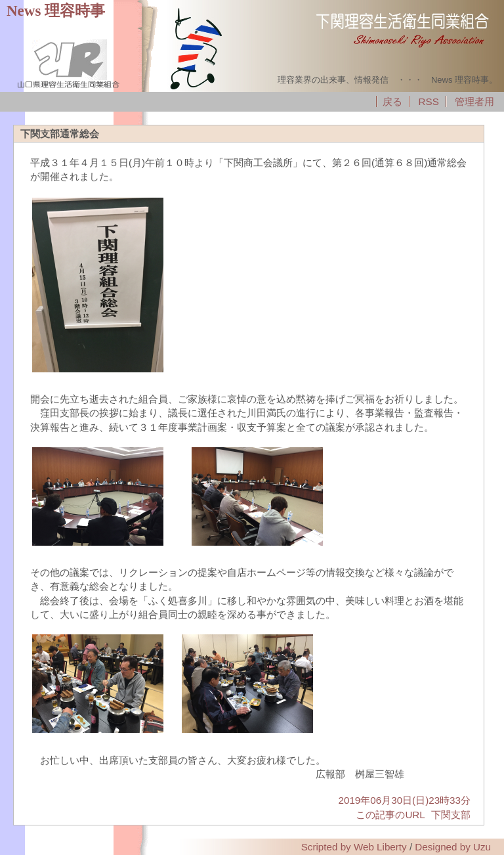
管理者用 (474, 101)
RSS (429, 101)
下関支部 (451, 815)
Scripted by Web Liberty (354, 847)
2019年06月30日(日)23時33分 (405, 800)
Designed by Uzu (453, 847)
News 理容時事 (56, 11)
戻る (392, 101)
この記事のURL (390, 815)
